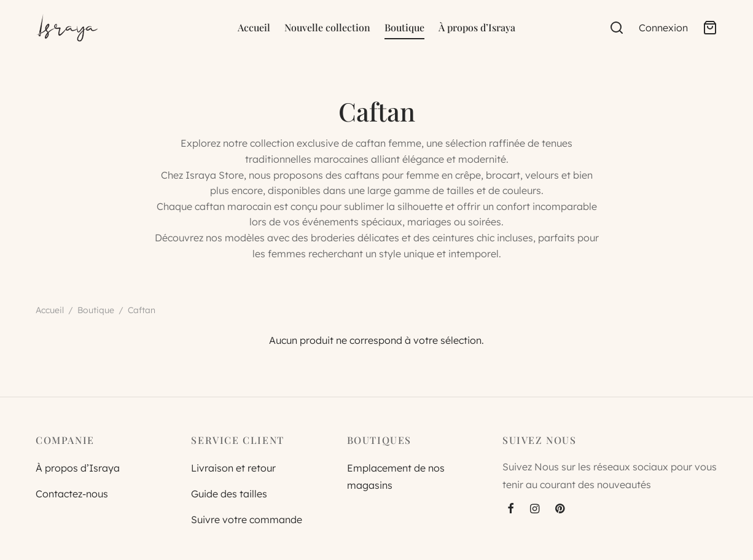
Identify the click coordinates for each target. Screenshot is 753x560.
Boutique (404, 27)
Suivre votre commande (247, 519)
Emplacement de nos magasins (396, 477)
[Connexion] (663, 28)
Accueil (254, 27)
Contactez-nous (72, 494)
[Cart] (710, 28)
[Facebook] (511, 509)
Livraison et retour (233, 468)
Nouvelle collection (327, 27)
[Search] (617, 28)
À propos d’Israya (477, 27)
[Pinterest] (560, 509)
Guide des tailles (229, 494)
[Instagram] (535, 509)
